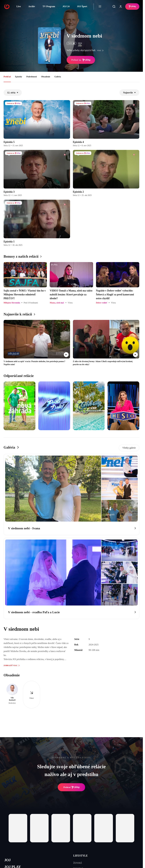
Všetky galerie (129, 448)
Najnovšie (129, 93)
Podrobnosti (32, 77)
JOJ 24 (66, 6)
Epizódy (19, 77)
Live (19, 6)
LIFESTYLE (80, 856)
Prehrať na (81, 60)
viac (101, 50)
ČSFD (71, 43)
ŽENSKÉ (78, 863)
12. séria (13, 93)
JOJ (7, 860)
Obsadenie (46, 77)
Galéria (58, 77)
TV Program (49, 6)
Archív (32, 6)
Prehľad (7, 77)
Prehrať (71, 787)
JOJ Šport (82, 6)
